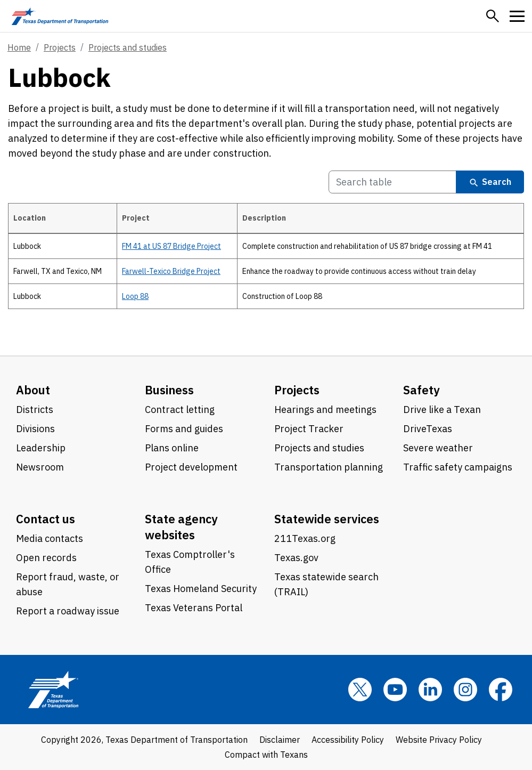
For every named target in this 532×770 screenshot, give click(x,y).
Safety (421, 390)
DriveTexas (428, 429)
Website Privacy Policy (439, 740)
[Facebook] (501, 690)
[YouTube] (395, 690)
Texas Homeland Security (201, 589)
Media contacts (50, 538)
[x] (360, 690)
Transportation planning (329, 467)
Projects (60, 47)
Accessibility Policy (348, 740)
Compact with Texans (266, 755)
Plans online (172, 448)
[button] (493, 16)
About (33, 390)
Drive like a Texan (442, 410)
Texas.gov (296, 558)
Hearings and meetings (325, 410)
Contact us (46, 519)
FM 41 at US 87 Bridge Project (171, 246)
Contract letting (180, 410)
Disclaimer (280, 740)
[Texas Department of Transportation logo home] (60, 16)
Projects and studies (128, 47)
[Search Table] (392, 182)
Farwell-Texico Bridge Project (171, 271)
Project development (191, 467)
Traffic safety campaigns (458, 467)
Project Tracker (309, 429)
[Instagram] (465, 690)
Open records (46, 558)
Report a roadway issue (68, 611)
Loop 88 (135, 296)
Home (19, 47)
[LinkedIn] (430, 690)
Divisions (35, 429)
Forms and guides (184, 429)
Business (169, 390)
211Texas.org (305, 538)
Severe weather (438, 448)
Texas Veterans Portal (194, 608)
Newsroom (40, 467)
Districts (35, 410)
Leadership (41, 448)
